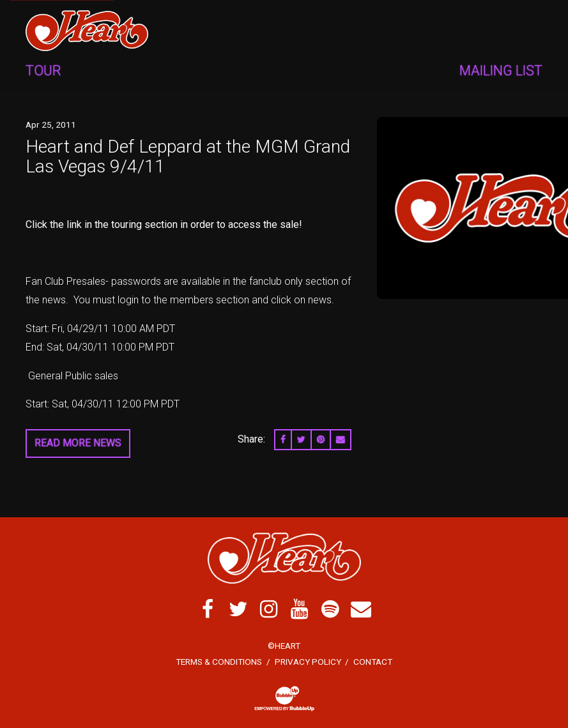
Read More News (78, 443)
